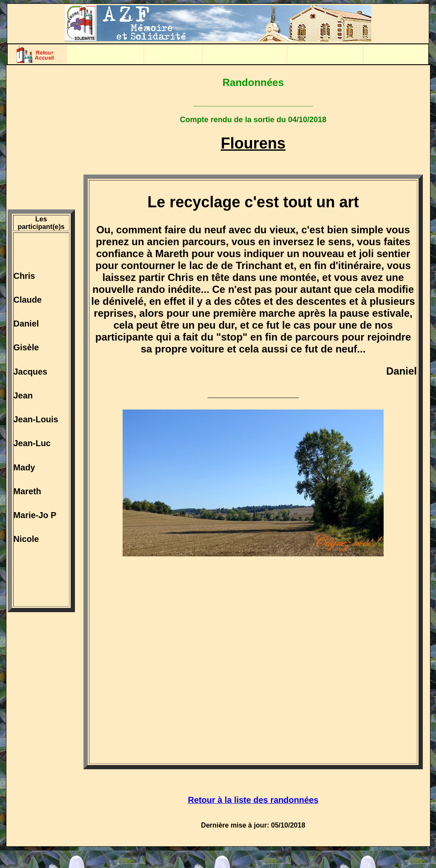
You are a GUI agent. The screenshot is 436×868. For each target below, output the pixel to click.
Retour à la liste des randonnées (253, 800)
